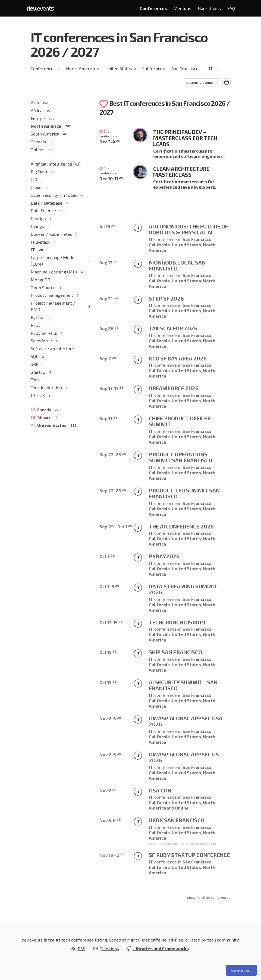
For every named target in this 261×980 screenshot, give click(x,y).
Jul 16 (107, 226)
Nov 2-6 (110, 718)
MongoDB (40, 280)
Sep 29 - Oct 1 (116, 526)
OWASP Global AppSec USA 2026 (186, 721)
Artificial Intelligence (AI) (56, 164)
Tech (35, 380)
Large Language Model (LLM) (53, 261)
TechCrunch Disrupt (178, 622)
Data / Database (47, 203)
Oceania (38, 142)
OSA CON (160, 790)
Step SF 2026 (166, 298)
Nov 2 (108, 790)
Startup (38, 372)
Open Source (43, 287)
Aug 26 (109, 328)
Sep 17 (109, 418)
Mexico (44, 417)
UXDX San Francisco (177, 820)
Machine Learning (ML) (54, 272)
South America (45, 134)
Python (38, 317)
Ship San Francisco (175, 652)
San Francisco (185, 68)
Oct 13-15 (111, 622)
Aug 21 (109, 299)
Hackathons (209, 8)
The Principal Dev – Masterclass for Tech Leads (185, 138)
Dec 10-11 (111, 178)
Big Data (39, 171)
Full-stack (40, 242)
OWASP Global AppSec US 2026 (184, 757)
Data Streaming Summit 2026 (183, 589)
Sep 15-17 (111, 388)
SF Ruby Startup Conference (189, 855)
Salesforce (41, 341)
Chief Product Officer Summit (180, 421)
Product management (52, 295)
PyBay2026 (164, 556)
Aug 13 (109, 262)
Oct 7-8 (109, 586)
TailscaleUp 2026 (173, 328)
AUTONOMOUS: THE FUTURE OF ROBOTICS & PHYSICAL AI (188, 229)
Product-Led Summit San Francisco (184, 493)
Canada (44, 410)
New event (241, 970)
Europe (38, 118)
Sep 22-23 (113, 454)
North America (81, 68)
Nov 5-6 (110, 820)
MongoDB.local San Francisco (177, 265)
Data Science (43, 210)
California (152, 68)
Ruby (36, 325)
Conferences (153, 8)
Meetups (182, 8)
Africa (37, 110)
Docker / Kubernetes (51, 234)
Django (37, 226)
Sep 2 (108, 358)
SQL (34, 356)
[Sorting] (203, 82)
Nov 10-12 (112, 855)
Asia (35, 103)
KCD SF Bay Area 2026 (178, 358)
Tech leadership (46, 387)
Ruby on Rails (44, 333)
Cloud (36, 187)
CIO (34, 179)
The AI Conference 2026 (181, 526)
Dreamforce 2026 (174, 388)
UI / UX (38, 395)
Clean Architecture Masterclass (181, 172)
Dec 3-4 (110, 142)
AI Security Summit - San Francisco (183, 685)
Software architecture (52, 348)
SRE (34, 364)
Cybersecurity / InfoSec (54, 195)
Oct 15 (108, 652)
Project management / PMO (53, 306)
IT (211, 68)
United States (119, 68)
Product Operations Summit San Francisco (181, 457)
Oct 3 (107, 556)
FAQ (231, 8)
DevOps (38, 218)
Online (37, 149)
